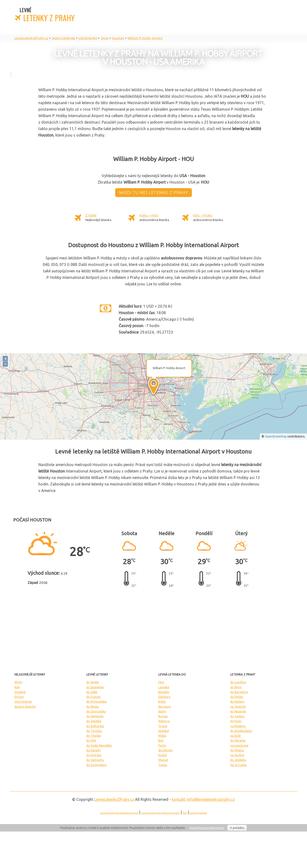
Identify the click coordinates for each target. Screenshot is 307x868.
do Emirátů (94, 755)
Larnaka (164, 687)
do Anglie (93, 682)
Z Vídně (91, 215)
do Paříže (237, 697)
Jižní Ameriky (23, 702)
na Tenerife (238, 707)
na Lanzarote (239, 745)
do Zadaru (237, 716)
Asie (17, 687)
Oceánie (20, 692)
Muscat (163, 760)
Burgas (163, 716)
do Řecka (93, 707)
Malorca (164, 721)
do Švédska (94, 721)
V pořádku (237, 828)
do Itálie (92, 692)
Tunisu (163, 765)
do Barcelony (239, 692)
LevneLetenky (114, 799)
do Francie (93, 697)
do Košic (236, 721)
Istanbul (164, 731)
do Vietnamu (95, 760)
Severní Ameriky (25, 707)
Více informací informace (207, 828)
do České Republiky (99, 745)
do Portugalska (97, 702)
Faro (161, 682)
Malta (162, 736)
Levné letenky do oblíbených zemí (119, 813)
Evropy (19, 697)
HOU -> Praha (202, 215)
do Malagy (237, 702)
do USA (91, 740)
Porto (162, 745)
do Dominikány (97, 765)
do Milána (237, 750)
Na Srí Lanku (239, 765)
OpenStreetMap (276, 436)
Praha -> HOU (149, 215)
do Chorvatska (96, 711)
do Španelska (95, 687)
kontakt (178, 799)
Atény (162, 711)
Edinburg (164, 697)
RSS (185, 813)
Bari (161, 740)
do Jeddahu (238, 760)
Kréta (162, 702)
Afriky (18, 682)
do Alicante (238, 740)
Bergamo (165, 707)
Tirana (163, 726)
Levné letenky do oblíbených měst (160, 813)
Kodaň (163, 755)
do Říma (236, 687)
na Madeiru (238, 726)
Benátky (164, 692)
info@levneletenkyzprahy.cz (211, 799)
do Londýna (238, 682)
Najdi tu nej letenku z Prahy (153, 193)
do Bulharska (95, 726)
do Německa (95, 716)
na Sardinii (237, 755)
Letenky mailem (198, 813)
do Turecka (94, 731)
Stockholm (165, 750)
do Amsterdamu (241, 731)
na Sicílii (236, 736)
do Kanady (93, 750)
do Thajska (94, 736)
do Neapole (238, 711)
